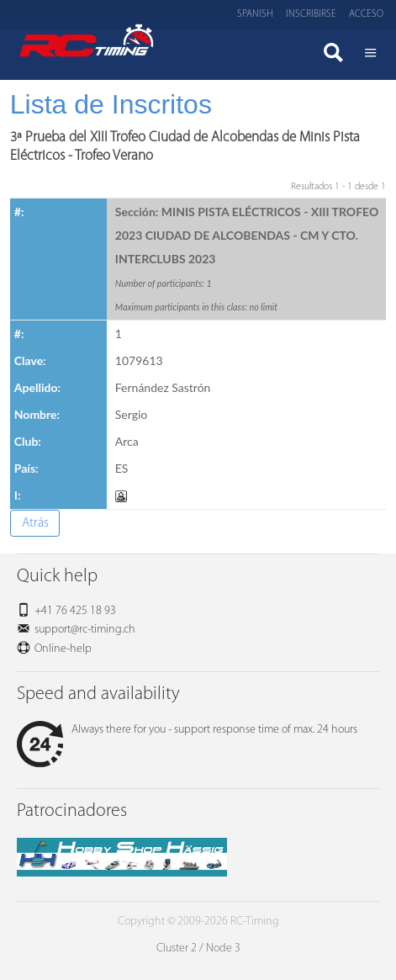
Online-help (63, 649)
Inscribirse (311, 14)
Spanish (255, 14)
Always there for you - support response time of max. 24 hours (187, 730)
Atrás (35, 523)
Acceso (366, 14)
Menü (371, 55)
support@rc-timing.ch (85, 630)
